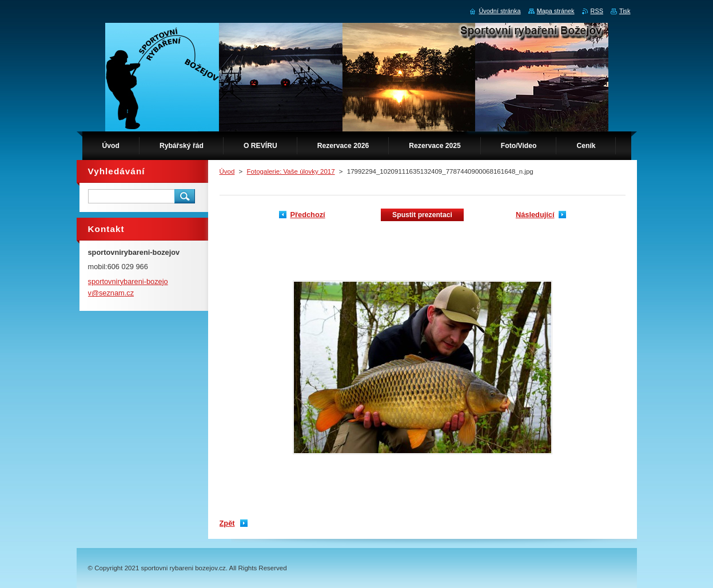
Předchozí (308, 215)
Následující (535, 215)
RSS (597, 11)
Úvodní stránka (499, 11)
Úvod (227, 171)
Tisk (625, 11)
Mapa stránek (556, 11)
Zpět (227, 523)
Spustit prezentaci (422, 215)
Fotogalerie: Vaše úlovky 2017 (291, 171)
